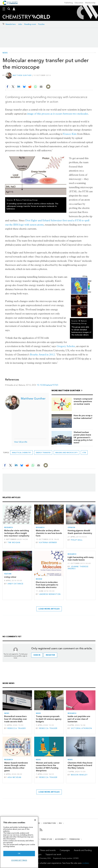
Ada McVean (14, 777)
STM (84, 453)
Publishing (69, 3)
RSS (60, 823)
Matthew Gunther (22, 75)
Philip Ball (77, 540)
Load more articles (49, 609)
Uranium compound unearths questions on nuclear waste (83, 401)
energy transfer (43, 453)
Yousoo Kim (70, 134)
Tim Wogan (14, 543)
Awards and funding (83, 850)
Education (79, 3)
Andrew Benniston (50, 594)
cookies (85, 863)
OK (19, 853)
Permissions (75, 839)
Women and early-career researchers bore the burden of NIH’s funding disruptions (48, 767)
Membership (90, 3)
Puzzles (41, 24)
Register (50, 655)
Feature (8, 574)
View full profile (21, 442)
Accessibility (61, 839)
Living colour (10, 577)
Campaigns (65, 850)
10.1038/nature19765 (48, 385)
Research (9, 527)
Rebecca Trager (17, 728)
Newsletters (11, 24)
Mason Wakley (79, 775)
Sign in (37, 655)
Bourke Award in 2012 (42, 355)
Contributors (49, 823)
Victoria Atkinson (81, 728)
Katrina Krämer (48, 543)
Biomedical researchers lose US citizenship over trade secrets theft (16, 719)
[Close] (35, 820)
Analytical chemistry (21, 453)
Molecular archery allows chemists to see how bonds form (49, 533)
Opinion (71, 527)
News (5, 53)
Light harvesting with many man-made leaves (81, 559)
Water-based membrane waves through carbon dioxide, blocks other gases (16, 767)
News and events (48, 850)
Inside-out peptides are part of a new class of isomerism (79, 719)
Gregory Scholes (66, 346)
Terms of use (46, 839)
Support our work (53, 854)
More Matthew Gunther (66, 390)
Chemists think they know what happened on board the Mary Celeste (80, 765)
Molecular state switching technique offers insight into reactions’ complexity (17, 533)
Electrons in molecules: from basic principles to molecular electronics (47, 585)
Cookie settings (19, 860)
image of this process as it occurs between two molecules (58, 114)
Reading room (30, 24)
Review (39, 579)
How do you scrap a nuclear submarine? (83, 417)
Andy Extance (15, 584)
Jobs (20, 24)
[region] (19, 842)
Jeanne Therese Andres (78, 568)
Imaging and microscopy (66, 453)
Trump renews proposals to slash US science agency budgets (49, 719)
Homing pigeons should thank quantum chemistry (80, 532)
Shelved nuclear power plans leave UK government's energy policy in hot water (83, 437)
